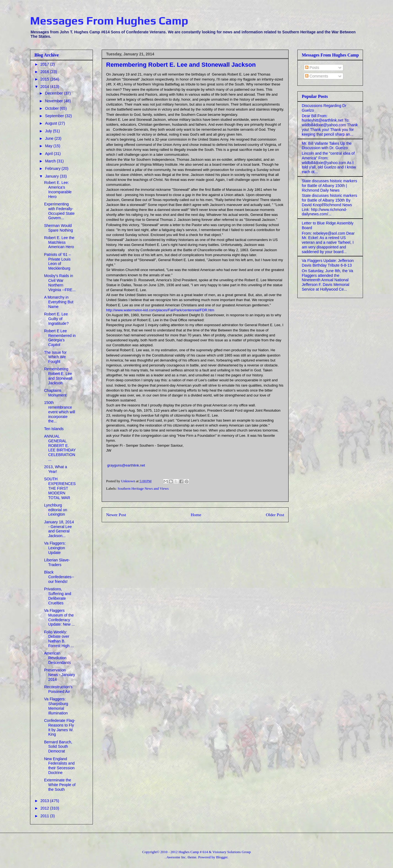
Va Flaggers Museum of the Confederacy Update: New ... (60, 617)
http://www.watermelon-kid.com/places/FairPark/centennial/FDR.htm (160, 310)
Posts (312, 68)
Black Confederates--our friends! (59, 577)
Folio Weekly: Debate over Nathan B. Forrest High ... (59, 639)
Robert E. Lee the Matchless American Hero (59, 242)
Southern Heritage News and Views (143, 488)
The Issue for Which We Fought (55, 357)
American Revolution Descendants (57, 658)
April (49, 154)
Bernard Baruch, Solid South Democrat (58, 747)
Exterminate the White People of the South (60, 785)
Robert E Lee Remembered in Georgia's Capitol (60, 338)
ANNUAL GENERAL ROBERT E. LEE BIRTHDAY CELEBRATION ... (60, 448)
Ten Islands (54, 429)
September (55, 116)
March (51, 161)
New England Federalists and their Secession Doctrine (59, 766)
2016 (45, 72)
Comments (317, 76)
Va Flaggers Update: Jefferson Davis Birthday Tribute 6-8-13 (328, 263)
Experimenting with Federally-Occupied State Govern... (59, 211)
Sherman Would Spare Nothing (59, 228)
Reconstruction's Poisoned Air (58, 689)
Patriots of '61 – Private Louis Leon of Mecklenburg (57, 261)
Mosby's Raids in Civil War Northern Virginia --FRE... (60, 283)
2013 (45, 801)
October (52, 108)
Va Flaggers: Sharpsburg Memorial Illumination (56, 706)
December (54, 93)
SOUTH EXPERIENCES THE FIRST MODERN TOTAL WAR (60, 488)
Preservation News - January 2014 (60, 675)
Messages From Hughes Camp (109, 21)
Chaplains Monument (55, 393)
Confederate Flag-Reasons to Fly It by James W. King (60, 727)
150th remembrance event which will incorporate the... (60, 412)
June (50, 138)
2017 (45, 64)
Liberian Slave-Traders (57, 562)
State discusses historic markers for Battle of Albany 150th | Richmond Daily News (329, 186)
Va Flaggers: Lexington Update (55, 548)
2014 (45, 87)
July (49, 131)
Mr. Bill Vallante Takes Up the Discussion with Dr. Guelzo (327, 146)
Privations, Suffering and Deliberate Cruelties (58, 596)
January (52, 176)
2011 (45, 816)
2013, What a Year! (56, 469)
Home (196, 515)
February (53, 168)
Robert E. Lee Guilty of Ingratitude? (56, 319)
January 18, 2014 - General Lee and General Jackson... (59, 529)
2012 (45, 808)
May (49, 146)
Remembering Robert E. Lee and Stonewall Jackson (58, 376)
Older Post (275, 515)
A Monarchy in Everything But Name (59, 302)
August (51, 123)
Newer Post (116, 515)
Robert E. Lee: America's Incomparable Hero (58, 189)
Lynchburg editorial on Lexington (56, 510)
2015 (45, 79)
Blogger (222, 857)
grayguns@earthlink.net (126, 465)
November (54, 101)
